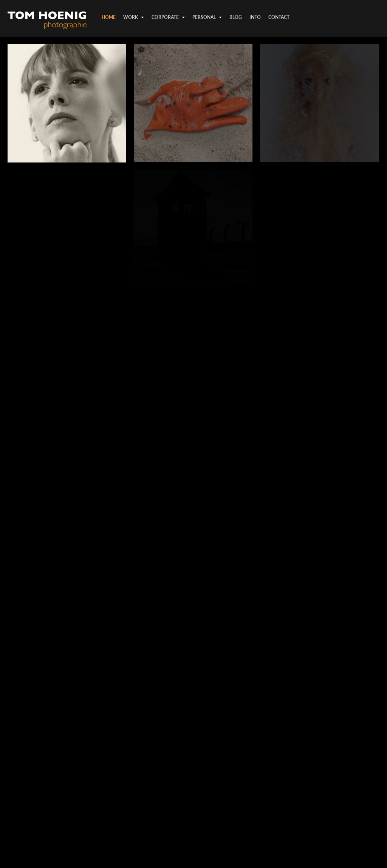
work (134, 17)
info (255, 17)
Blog (236, 17)
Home (109, 17)
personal (207, 17)
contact (279, 17)
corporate (168, 17)
